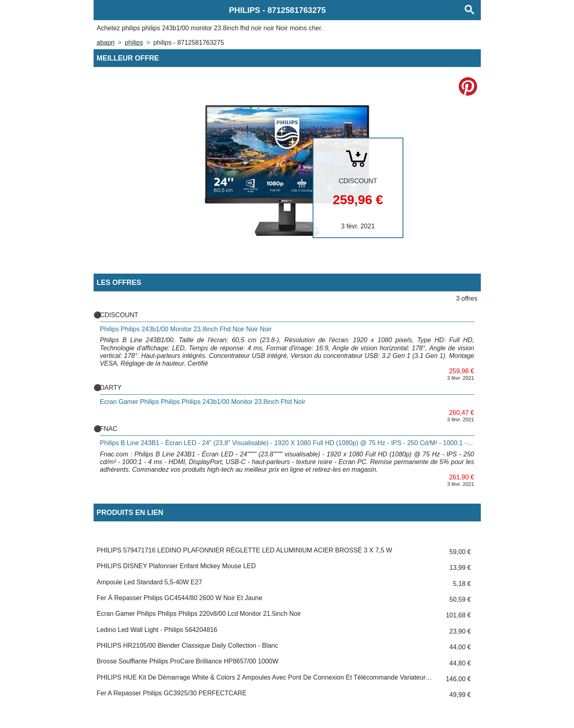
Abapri (106, 43)
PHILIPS (134, 43)
